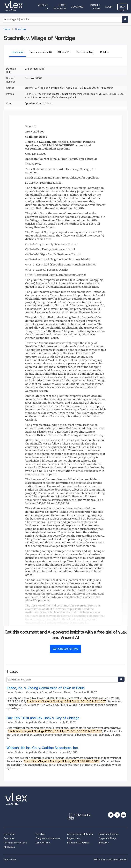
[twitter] (111, 815)
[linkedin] (123, 815)
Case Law (40, 834)
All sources (9, 847)
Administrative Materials (80, 834)
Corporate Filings (108, 838)
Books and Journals (109, 834)
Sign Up (122, 8)
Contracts (9, 838)
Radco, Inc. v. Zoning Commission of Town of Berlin (46, 688)
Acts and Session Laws (15, 843)
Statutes (104, 843)
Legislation (9, 834)
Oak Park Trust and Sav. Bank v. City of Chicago (43, 718)
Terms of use (10, 859)
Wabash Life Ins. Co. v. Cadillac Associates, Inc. (43, 748)
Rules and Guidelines (78, 843)
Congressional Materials (48, 838)
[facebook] (117, 815)
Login (109, 7)
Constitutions (43, 843)
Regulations (73, 838)
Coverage (77, 7)
